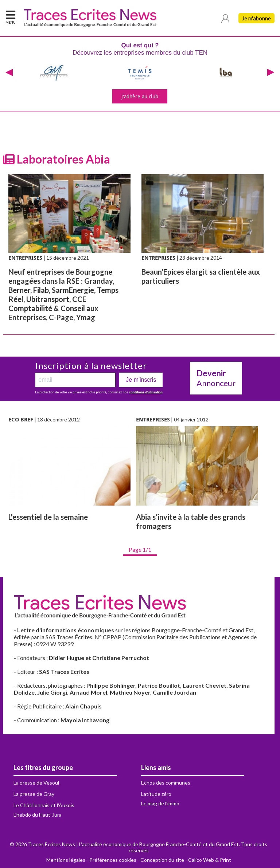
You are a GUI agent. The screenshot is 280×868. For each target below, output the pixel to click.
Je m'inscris (141, 380)
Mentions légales (66, 860)
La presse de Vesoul (36, 783)
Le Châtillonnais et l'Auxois (44, 805)
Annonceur (216, 378)
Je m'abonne (256, 18)
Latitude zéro (156, 794)
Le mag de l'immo (160, 803)
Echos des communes (166, 783)
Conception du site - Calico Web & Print (186, 860)
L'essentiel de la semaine (48, 517)
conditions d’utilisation (146, 392)
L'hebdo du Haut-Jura (38, 815)
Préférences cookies (113, 860)
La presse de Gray (34, 794)
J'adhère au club (140, 96)
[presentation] (9, 73)
